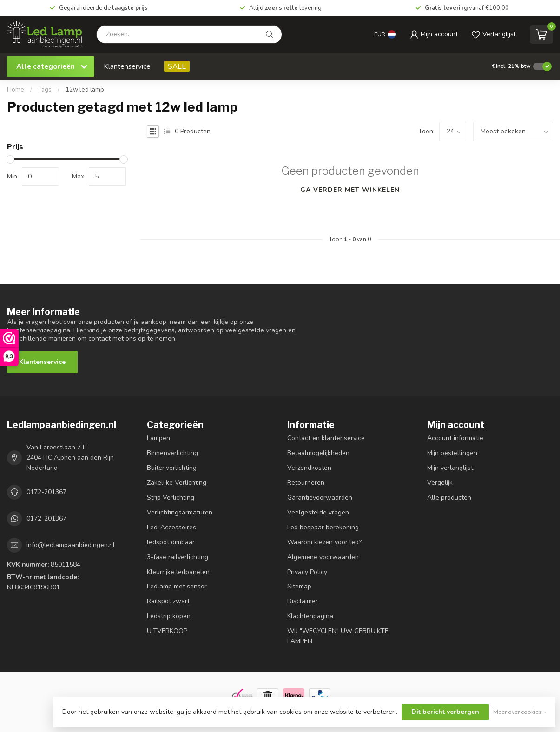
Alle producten (449, 498)
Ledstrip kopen (169, 616)
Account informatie (455, 438)
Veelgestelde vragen (318, 512)
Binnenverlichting (172, 453)
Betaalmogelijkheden (318, 453)
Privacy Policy (307, 572)
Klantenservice (127, 66)
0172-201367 (46, 492)
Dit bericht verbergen (445, 712)
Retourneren (306, 483)
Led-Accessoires (171, 527)
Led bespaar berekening (323, 527)
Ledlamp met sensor (177, 586)
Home (16, 90)
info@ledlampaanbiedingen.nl (71, 545)
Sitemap (299, 586)
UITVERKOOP (167, 631)
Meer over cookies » (520, 712)
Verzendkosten (309, 468)
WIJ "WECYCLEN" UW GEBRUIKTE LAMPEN (338, 636)
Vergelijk (440, 483)
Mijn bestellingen (452, 453)
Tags (45, 90)
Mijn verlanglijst (450, 468)
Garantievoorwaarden (320, 498)
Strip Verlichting (171, 498)
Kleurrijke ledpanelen (178, 572)
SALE (177, 66)
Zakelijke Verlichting (177, 483)
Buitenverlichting (172, 468)
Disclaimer (303, 601)
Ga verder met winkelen (350, 190)
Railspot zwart (168, 601)
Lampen (158, 438)
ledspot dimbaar (171, 542)
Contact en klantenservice (326, 438)
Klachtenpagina (310, 616)
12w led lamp (85, 90)
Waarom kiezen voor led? (324, 542)
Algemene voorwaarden (323, 557)
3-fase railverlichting (178, 557)
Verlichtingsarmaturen (180, 512)
